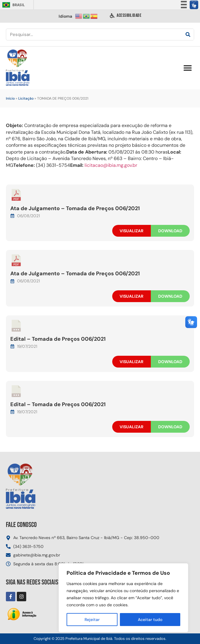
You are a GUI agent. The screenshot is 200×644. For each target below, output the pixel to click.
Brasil (13, 5)
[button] (187, 68)
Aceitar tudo (150, 620)
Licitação (26, 98)
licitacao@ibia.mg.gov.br (111, 165)
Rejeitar (92, 620)
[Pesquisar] (188, 34)
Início (10, 98)
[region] (123, 598)
